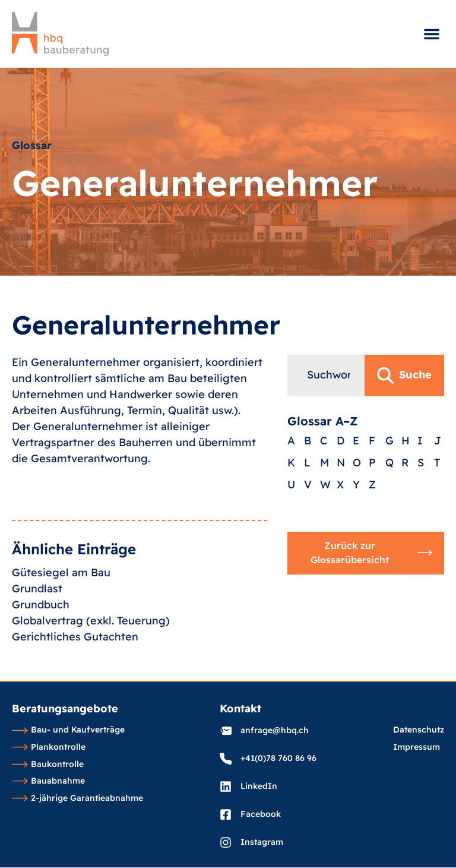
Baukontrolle (48, 765)
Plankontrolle (49, 747)
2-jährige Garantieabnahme (77, 798)
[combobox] (326, 437)
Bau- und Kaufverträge (68, 730)
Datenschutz (419, 730)
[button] (432, 34)
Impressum (417, 747)
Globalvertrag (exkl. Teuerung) (91, 673)
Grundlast (37, 641)
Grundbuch (41, 657)
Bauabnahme (48, 781)
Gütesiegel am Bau (61, 625)
